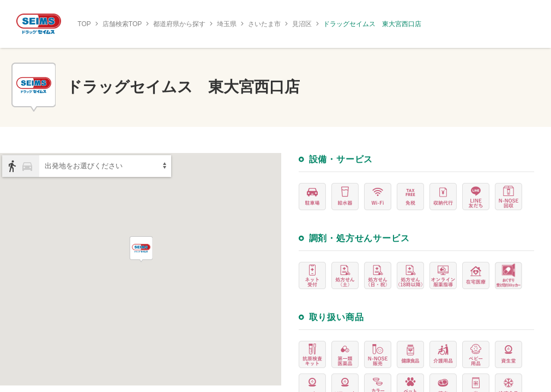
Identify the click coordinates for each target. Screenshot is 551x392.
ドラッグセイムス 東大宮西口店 (372, 24)
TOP (84, 24)
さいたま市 (264, 24)
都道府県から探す (179, 24)
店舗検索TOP (122, 24)
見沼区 (302, 24)
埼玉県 (227, 24)
